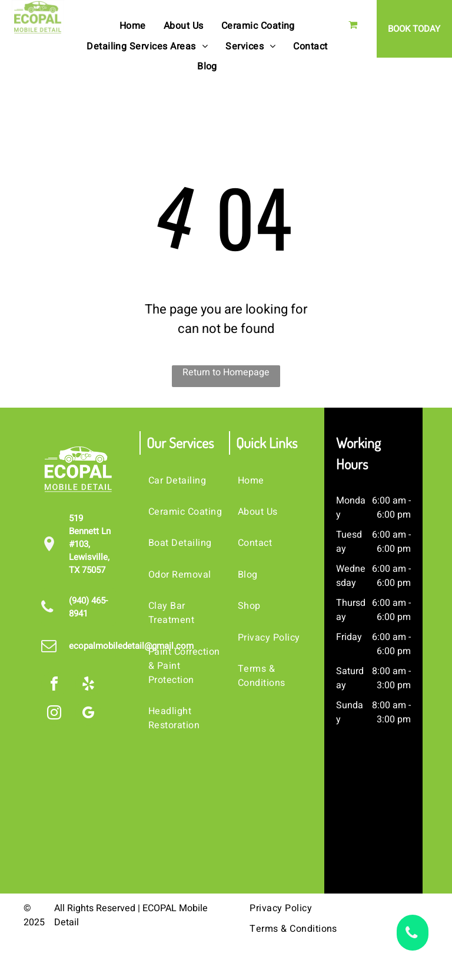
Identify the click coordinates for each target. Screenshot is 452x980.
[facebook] (54, 686)
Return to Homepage (226, 372)
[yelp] (88, 686)
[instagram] (54, 714)
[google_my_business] (88, 714)
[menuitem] (133, 26)
